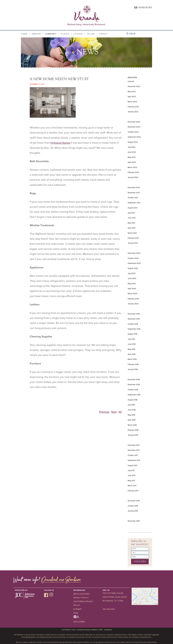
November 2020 (134, 253)
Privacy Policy (81, 598)
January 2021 (133, 243)
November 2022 (134, 127)
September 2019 (134, 329)
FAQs (76, 613)
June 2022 (132, 152)
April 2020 (132, 289)
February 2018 (133, 430)
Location (78, 34)
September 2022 (134, 137)
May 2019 (131, 349)
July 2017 (131, 471)
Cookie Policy (152, 642)
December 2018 (134, 380)
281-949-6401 (109, 609)
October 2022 (133, 132)
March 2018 (132, 425)
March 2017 (132, 486)
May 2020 (132, 284)
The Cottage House (113, 593)
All (120, 412)
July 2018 (131, 405)
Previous (104, 412)
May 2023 (132, 92)
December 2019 (134, 314)
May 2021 (131, 223)
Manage (108, 630)
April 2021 (132, 228)
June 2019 (132, 344)
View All (131, 81)
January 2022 (133, 177)
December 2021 (134, 188)
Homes (24, 34)
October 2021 (133, 198)
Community (51, 34)
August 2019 (133, 334)
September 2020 (134, 263)
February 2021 (133, 238)
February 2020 (133, 299)
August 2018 (133, 400)
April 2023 (132, 97)
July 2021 (131, 213)
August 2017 (132, 466)
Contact (103, 34)
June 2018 (132, 410)
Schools (65, 34)
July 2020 (132, 273)
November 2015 (134, 521)
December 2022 (134, 122)
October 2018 (133, 390)
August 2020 (133, 268)
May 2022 (132, 157)
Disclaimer (79, 622)
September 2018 (134, 395)
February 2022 (133, 172)
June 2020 (132, 278)
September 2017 (134, 460)
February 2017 (133, 491)
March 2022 (132, 167)
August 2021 (133, 208)
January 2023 (133, 112)
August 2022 (133, 142)
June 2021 (132, 218)
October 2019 (133, 324)
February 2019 (133, 364)
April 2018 (132, 420)
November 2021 (134, 193)
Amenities (36, 34)
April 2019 (132, 354)
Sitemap (77, 609)
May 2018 (131, 415)
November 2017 (134, 450)
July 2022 (132, 147)
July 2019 (131, 339)
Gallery (91, 34)
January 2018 (133, 435)
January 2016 (133, 511)
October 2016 (133, 506)
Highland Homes (60, 143)
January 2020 (133, 304)
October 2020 (133, 258)
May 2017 (131, 481)
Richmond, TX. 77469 (113, 601)
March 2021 (132, 233)
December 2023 (134, 86)
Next (114, 412)
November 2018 (134, 385)
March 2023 (132, 102)
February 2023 (133, 107)
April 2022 (132, 162)
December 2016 (134, 501)
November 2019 (134, 319)
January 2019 (133, 369)
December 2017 (134, 445)
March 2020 (132, 294)
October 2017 (133, 455)
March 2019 (132, 359)
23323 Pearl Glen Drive (115, 597)
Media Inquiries (81, 594)
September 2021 (134, 203)
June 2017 (132, 476)
